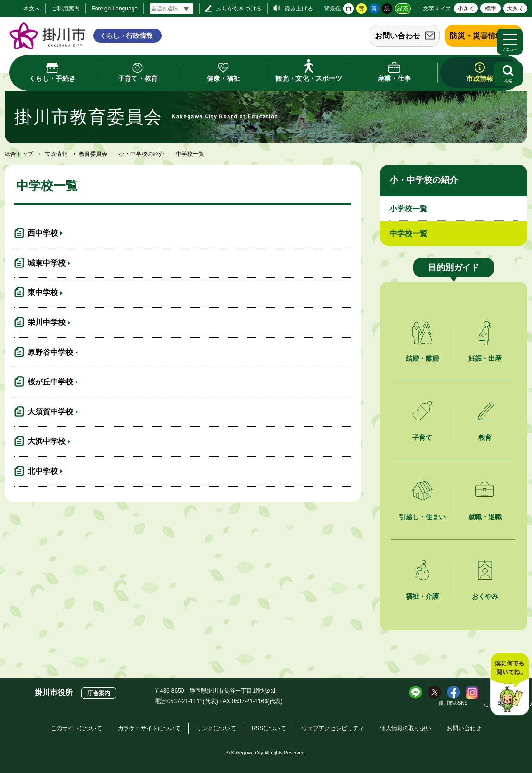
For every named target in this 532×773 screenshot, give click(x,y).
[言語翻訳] (171, 9)
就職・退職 (485, 517)
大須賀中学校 (50, 412)
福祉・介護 (422, 596)
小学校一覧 (408, 209)
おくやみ (485, 596)
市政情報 (56, 154)
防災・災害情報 (476, 36)
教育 (485, 438)
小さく (466, 9)
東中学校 (43, 292)
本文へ (32, 9)
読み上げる (299, 9)
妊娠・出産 (485, 358)
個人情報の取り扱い (406, 728)
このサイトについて (76, 728)
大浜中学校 (47, 441)
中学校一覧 (408, 234)
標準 (491, 9)
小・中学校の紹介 (142, 154)
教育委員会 (93, 154)
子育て (422, 438)
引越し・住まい (422, 517)
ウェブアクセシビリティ (333, 728)
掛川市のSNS (453, 703)
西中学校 (43, 233)
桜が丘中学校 (50, 382)
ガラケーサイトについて (149, 728)
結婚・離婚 (422, 358)
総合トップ (19, 154)
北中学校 (43, 471)
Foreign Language (115, 9)
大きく (515, 9)
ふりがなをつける (239, 9)
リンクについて (216, 728)
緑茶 (403, 9)
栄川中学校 (47, 322)
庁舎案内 (99, 693)
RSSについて (269, 728)
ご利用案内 (66, 9)
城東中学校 (47, 263)
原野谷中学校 (50, 352)
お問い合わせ (398, 36)
